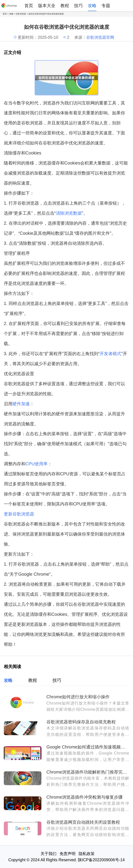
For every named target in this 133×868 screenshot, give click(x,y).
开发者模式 (110, 354)
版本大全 (47, 6)
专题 (106, 6)
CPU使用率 (37, 464)
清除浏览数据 (69, 213)
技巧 (78, 6)
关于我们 (48, 854)
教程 (65, 6)
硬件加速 (21, 404)
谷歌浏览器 (21, 14)
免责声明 (68, 854)
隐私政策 (87, 854)
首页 (29, 6)
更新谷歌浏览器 (19, 514)
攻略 (92, 6)
